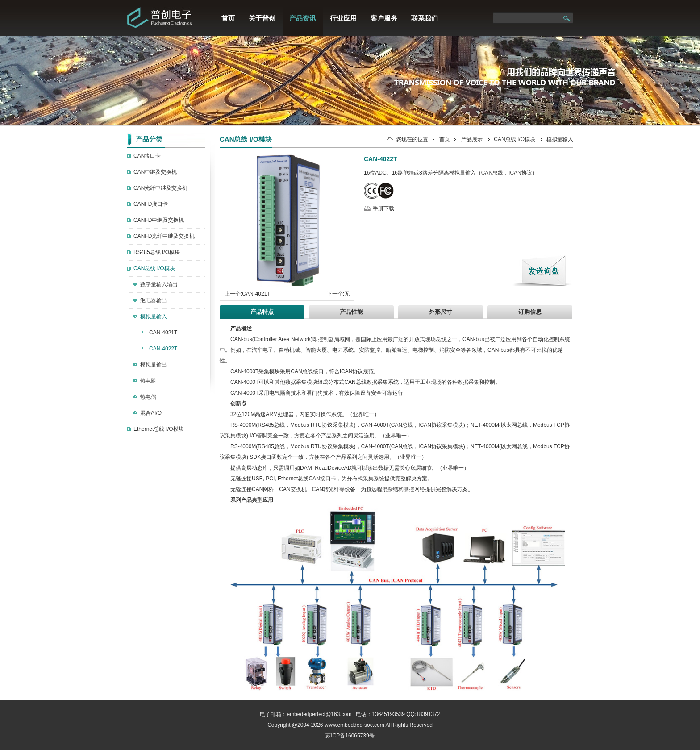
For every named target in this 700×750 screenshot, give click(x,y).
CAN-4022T (163, 349)
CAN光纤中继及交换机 (160, 188)
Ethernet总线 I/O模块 (159, 429)
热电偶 (148, 397)
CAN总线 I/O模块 (154, 268)
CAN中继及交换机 (155, 172)
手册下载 (383, 208)
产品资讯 (303, 18)
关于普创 (262, 18)
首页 (228, 18)
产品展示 (472, 139)
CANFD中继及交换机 (159, 220)
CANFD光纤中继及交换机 (164, 236)
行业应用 (343, 18)
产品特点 (262, 312)
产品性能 (351, 312)
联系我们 (425, 18)
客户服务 (384, 18)
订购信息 (530, 312)
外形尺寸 (441, 312)
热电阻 (148, 381)
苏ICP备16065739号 (350, 736)
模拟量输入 (154, 317)
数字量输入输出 (159, 284)
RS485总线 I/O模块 (157, 252)
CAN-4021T (163, 333)
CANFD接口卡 (151, 204)
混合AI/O (151, 413)
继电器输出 (154, 300)
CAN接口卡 (147, 156)
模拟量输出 (154, 365)
